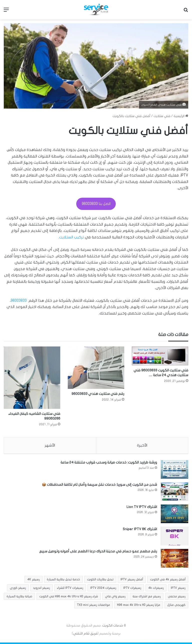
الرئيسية (181, 116)
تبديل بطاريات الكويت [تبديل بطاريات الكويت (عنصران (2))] (100, 581)
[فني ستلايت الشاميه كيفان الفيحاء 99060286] (32, 378)
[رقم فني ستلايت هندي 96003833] (96, 368)
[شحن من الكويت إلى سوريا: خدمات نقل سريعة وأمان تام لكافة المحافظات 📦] (174, 493)
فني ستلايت (162, 116)
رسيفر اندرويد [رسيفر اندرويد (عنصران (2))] (41, 589)
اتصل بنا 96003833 (96, 204)
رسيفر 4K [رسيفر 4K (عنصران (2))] (33, 581)
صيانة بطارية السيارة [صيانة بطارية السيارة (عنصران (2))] (19, 598)
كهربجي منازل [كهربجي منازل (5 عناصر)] (176, 606)
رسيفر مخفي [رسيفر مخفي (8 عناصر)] (177, 598)
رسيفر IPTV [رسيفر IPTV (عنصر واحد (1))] (178, 589)
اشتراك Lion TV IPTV (142, 508)
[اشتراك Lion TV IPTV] (174, 515)
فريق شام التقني (85, 635)
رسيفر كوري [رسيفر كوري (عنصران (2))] (18, 589)
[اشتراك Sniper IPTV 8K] (174, 538)
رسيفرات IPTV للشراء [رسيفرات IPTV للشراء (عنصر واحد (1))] (70, 589)
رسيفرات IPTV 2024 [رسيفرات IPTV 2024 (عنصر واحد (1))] (103, 589)
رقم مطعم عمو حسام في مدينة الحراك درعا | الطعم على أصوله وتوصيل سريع (98, 553)
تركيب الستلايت (71, 237)
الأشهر (50, 445)
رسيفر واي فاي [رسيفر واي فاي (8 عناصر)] (115, 598)
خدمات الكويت (113, 627)
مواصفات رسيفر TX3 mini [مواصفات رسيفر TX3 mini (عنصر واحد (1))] (93, 606)
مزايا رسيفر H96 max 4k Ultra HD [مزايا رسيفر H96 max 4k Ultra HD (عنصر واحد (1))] (139, 606)
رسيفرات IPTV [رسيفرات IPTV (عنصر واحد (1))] (132, 589)
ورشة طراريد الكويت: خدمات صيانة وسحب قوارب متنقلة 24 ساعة (109, 464)
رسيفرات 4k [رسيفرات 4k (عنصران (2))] (156, 589)
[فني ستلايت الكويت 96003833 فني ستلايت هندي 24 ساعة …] (160, 356)
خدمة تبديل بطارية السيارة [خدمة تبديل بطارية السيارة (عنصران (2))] (63, 581)
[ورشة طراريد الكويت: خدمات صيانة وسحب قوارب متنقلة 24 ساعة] (174, 471)
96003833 (19, 301)
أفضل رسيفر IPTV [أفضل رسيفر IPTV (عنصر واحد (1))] (132, 581)
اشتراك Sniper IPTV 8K (140, 531)
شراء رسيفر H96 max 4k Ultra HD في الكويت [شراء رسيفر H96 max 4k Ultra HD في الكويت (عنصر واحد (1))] (69, 598)
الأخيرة (142, 445)
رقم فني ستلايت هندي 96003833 (98, 394)
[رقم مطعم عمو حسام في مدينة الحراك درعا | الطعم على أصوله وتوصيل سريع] (174, 560)
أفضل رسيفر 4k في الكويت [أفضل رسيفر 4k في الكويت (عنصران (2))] (168, 581)
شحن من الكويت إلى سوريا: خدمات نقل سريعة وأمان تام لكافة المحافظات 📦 (99, 486)
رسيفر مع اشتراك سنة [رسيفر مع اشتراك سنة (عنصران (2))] (147, 598)
